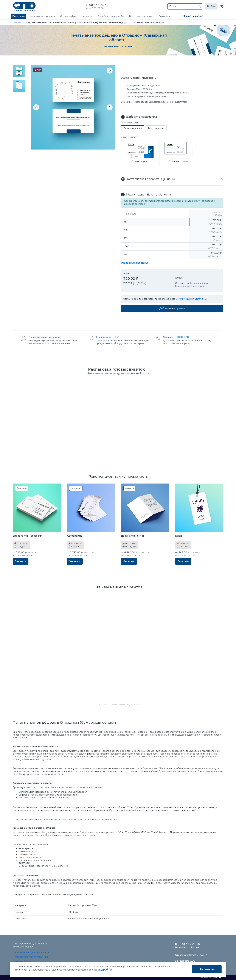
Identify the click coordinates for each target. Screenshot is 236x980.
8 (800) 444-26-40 (188, 944)
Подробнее (105, 970)
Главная (17, 22)
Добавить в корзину (172, 308)
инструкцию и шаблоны (191, 299)
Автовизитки (75, 536)
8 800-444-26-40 (97, 5)
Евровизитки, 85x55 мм (27, 536)
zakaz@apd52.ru (185, 961)
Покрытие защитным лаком (44, 337)
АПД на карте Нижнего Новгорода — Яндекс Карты (118, 705)
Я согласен (207, 969)
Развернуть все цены (134, 263)
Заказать (21, 561)
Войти (211, 6)
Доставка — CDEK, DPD (176, 337)
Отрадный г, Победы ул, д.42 (191, 955)
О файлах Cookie (22, 961)
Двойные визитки (132, 536)
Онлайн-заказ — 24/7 (108, 337)
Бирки (179, 536)
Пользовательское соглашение (30, 957)
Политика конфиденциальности (31, 953)
